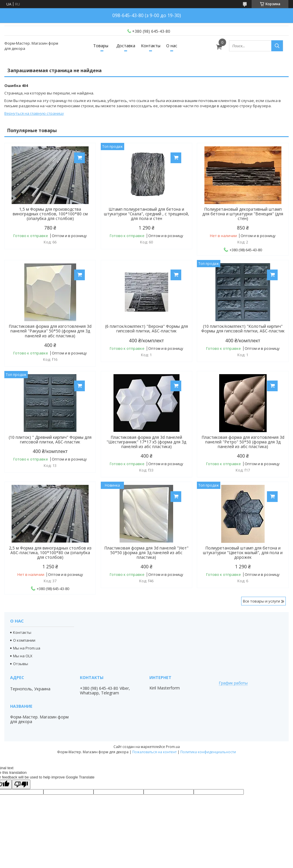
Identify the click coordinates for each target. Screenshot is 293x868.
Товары (101, 46)
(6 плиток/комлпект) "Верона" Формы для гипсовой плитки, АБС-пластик (146, 329)
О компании (24, 640)
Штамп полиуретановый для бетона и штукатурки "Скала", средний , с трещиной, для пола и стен (146, 214)
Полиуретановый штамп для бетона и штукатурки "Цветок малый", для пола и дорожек (243, 553)
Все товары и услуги (261, 601)
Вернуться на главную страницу (34, 113)
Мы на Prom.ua (27, 648)
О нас (172, 46)
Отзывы (21, 664)
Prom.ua (173, 747)
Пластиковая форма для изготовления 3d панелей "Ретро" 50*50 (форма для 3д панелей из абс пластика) (243, 442)
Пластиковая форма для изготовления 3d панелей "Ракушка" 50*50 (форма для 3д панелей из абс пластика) (50, 331)
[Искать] (277, 46)
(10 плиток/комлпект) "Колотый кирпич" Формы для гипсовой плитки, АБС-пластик (243, 329)
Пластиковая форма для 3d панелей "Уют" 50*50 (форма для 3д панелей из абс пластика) (146, 553)
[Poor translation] (21, 784)
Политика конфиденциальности (208, 752)
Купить (79, 158)
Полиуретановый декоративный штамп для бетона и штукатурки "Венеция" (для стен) (243, 214)
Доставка (126, 46)
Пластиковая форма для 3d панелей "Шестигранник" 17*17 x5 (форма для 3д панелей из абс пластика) (146, 442)
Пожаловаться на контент (154, 752)
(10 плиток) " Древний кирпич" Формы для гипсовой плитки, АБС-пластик (50, 440)
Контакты (151, 46)
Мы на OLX (23, 656)
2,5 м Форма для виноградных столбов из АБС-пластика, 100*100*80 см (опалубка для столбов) (50, 553)
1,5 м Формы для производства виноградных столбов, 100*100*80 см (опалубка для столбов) (50, 214)
